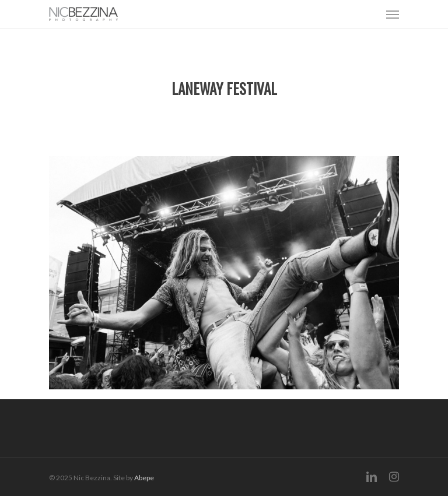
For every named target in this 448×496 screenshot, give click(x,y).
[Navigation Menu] (393, 14)
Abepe (144, 478)
